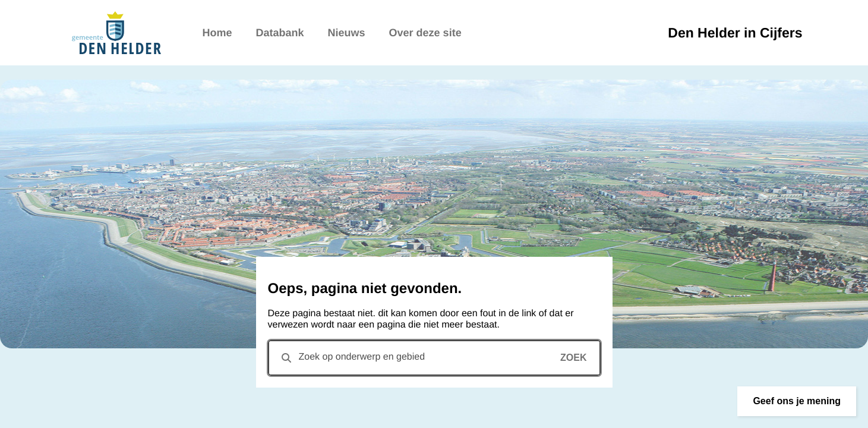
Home (217, 33)
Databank (280, 33)
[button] (797, 401)
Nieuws (347, 33)
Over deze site (425, 33)
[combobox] (434, 358)
